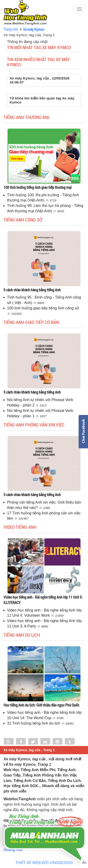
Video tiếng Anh (20, 527)
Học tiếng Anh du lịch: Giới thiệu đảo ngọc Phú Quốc (41, 705)
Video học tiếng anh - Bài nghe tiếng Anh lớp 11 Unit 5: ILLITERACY (43, 600)
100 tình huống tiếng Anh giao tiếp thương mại (38, 187)
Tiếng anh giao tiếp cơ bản (31, 322)
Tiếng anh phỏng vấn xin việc (34, 425)
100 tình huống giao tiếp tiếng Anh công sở (43, 308)
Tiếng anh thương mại (27, 117)
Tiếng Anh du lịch (22, 635)
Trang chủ (11, 29)
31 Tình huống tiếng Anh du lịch (34, 723)
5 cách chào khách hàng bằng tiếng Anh (32, 290)
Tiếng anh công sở (23, 220)
